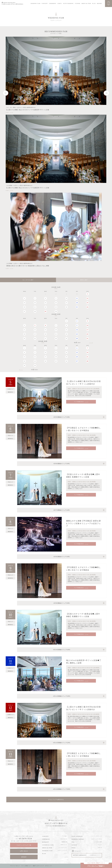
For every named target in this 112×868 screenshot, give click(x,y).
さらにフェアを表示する (56, 800)
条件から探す (84, 280)
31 (87, 338)
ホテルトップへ (50, 866)
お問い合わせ (24, 851)
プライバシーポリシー (15, 866)
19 (87, 303)
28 (35, 311)
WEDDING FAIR (36, 3)
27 (24, 311)
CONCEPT (45, 3)
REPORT (99, 3)
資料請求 (24, 857)
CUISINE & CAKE (48, 845)
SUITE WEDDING (68, 3)
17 (66, 303)
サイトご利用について (27, 866)
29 (45, 311)
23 (56, 307)
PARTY (60, 3)
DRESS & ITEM (86, 3)
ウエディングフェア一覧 (24, 845)
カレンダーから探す (28, 280)
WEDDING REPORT (78, 839)
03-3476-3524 (25, 839)
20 (24, 307)
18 (77, 303)
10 (66, 298)
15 (45, 303)
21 (35, 307)
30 (56, 311)
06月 (77, 343)
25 (77, 307)
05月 (35, 370)
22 (45, 307)
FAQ (73, 842)
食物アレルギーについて (39, 866)
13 (24, 303)
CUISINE (78, 3)
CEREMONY (53, 3)
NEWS (74, 848)
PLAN (94, 3)
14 (35, 303)
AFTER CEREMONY (87, 856)
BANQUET (46, 842)
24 (66, 307)
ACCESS (74, 845)
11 (77, 298)
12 (87, 298)
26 (87, 307)
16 (56, 303)
